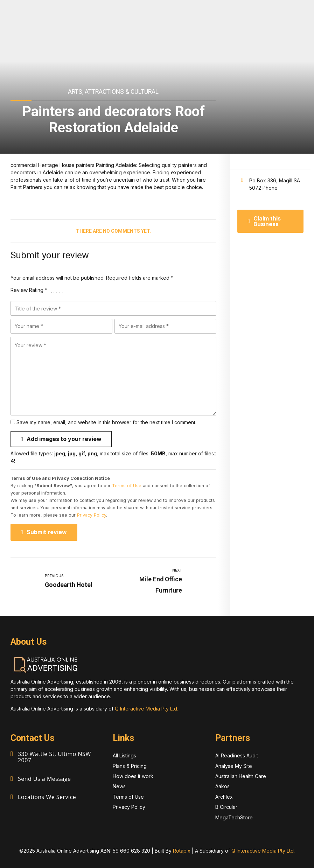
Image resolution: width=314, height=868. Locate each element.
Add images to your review (64, 439)
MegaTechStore (234, 817)
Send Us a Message (44, 778)
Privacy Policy (92, 515)
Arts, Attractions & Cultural (113, 92)
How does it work (133, 776)
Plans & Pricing (130, 766)
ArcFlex (224, 796)
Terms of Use (127, 486)
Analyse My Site (234, 766)
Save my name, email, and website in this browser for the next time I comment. (106, 422)
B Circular (226, 807)
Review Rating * (29, 290)
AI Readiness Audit (237, 755)
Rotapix (182, 850)
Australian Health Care (241, 776)
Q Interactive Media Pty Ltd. (146, 709)
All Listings (124, 755)
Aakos (222, 786)
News (119, 786)
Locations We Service (47, 796)
